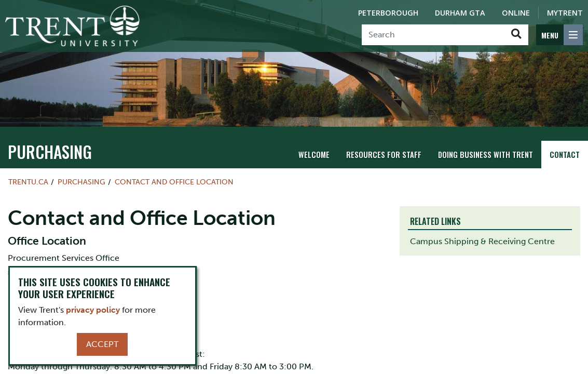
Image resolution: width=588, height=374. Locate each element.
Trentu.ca (28, 182)
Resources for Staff (386, 154)
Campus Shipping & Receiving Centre (482, 241)
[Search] (433, 35)
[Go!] (516, 35)
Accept (102, 344)
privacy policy (93, 310)
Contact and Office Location (174, 182)
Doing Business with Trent (486, 154)
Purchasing (40, 153)
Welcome (318, 154)
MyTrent (565, 13)
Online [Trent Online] (516, 13)
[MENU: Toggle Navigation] (559, 35)
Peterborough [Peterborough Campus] (388, 13)
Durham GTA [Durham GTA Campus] (460, 13)
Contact (565, 154)
